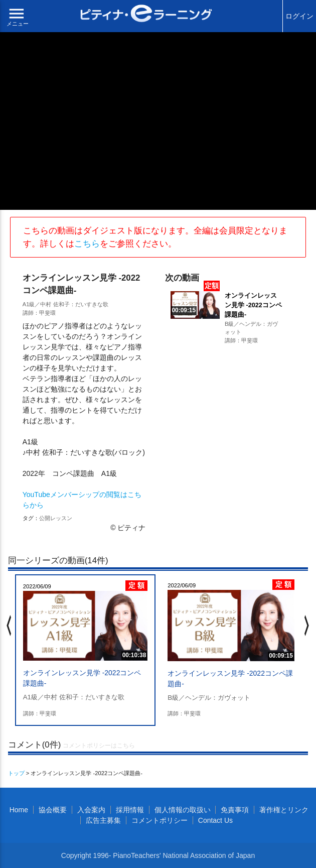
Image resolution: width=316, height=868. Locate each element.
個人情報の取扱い (183, 810)
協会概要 (53, 810)
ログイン (299, 16)
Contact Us (215, 820)
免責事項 (235, 810)
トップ (16, 773)
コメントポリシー (160, 820)
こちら (87, 244)
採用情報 (130, 810)
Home (19, 810)
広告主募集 (103, 820)
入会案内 (91, 810)
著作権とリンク (284, 810)
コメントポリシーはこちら (99, 746)
